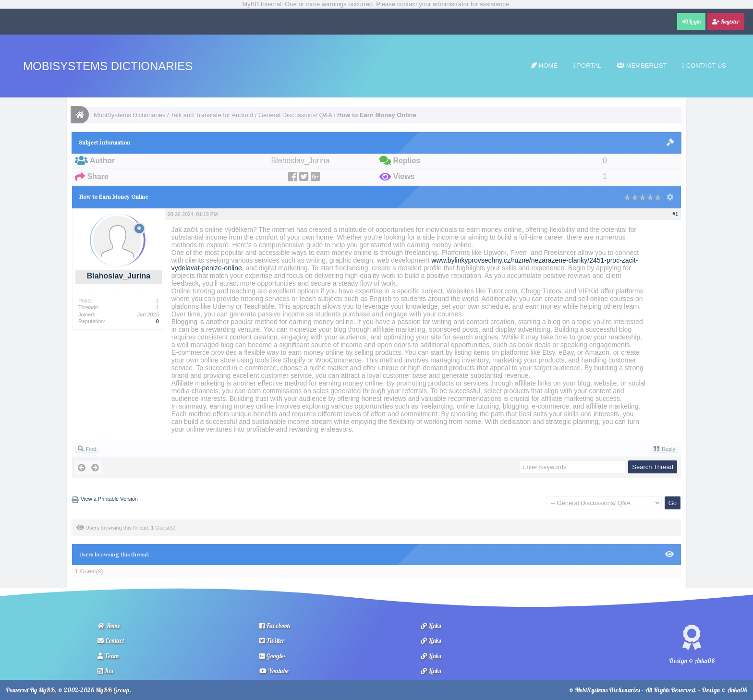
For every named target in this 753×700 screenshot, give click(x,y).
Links (431, 626)
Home (544, 66)
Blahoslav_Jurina (119, 276)
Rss (105, 671)
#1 (675, 214)
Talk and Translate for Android (212, 115)
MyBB (47, 690)
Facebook (275, 626)
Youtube (274, 671)
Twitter (272, 640)
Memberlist (642, 66)
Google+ (273, 656)
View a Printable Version (109, 499)
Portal (587, 66)
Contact (111, 640)
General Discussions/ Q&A (295, 115)
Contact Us (704, 66)
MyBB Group (112, 690)
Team (108, 656)
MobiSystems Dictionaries (108, 66)
